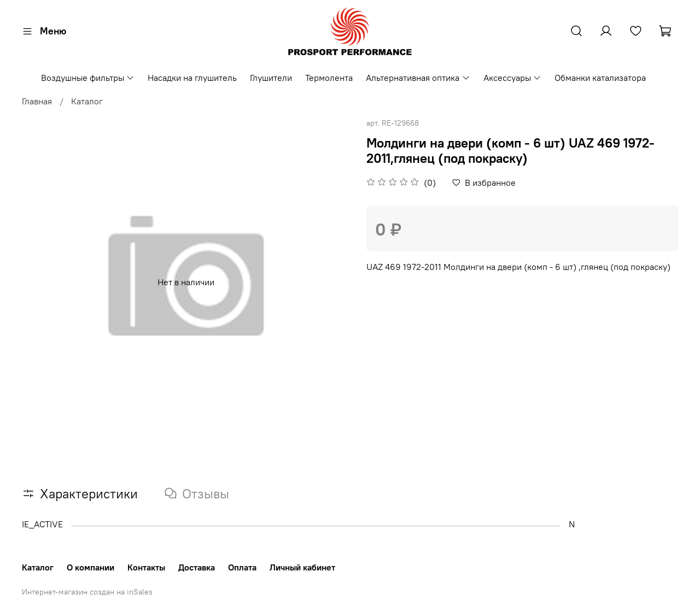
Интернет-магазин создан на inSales (87, 592)
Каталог (87, 101)
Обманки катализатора (600, 78)
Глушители (271, 78)
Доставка (197, 567)
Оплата (242, 567)
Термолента (329, 78)
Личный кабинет (302, 567)
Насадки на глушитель (192, 78)
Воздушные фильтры (88, 78)
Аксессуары (512, 78)
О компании (91, 567)
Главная (37, 101)
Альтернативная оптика (418, 78)
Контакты (146, 567)
